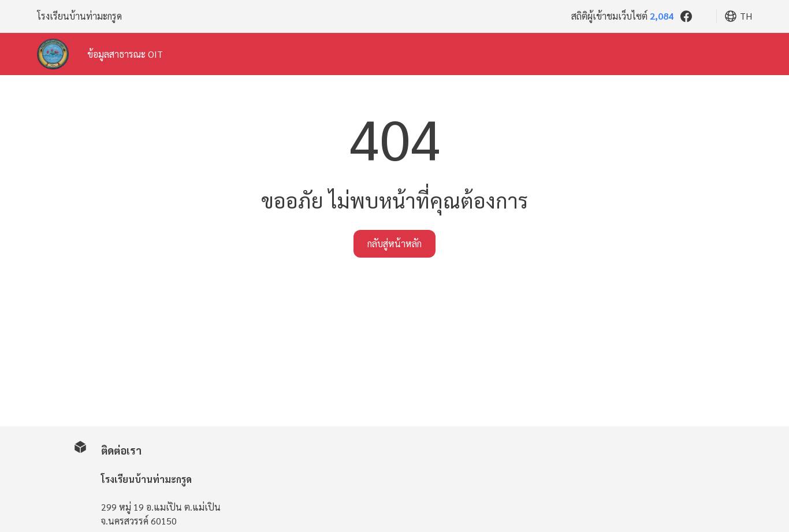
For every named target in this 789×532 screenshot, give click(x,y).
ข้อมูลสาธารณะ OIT (125, 54)
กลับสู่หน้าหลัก (394, 243)
